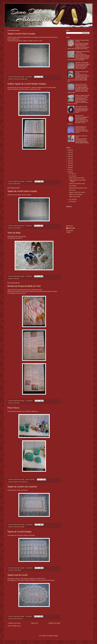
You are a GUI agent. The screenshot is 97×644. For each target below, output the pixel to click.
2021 (69, 159)
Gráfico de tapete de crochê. (82, 95)
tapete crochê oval (18, 619)
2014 (69, 170)
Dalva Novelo (72, 228)
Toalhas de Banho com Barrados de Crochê (81, 127)
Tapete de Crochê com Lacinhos (22, 487)
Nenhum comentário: (30, 479)
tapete (26, 79)
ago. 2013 (72, 199)
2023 (69, 155)
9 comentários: (29, 226)
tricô (19, 403)
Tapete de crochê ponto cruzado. (22, 191)
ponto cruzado (21, 79)
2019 (69, 163)
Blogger (56, 636)
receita (16, 403)
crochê (16, 79)
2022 (69, 157)
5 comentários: (29, 276)
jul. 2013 (72, 202)
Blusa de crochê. (79, 116)
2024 (69, 152)
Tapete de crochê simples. (82, 63)
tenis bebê (16, 279)
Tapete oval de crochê (17, 575)
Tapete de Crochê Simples (19, 532)
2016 (69, 168)
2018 (69, 165)
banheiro (16, 482)
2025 (69, 150)
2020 (69, 161)
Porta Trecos (13, 408)
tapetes (19, 570)
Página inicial (34, 623)
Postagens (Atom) (16, 626)
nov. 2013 (72, 176)
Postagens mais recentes (14, 623)
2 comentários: (29, 616)
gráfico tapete (17, 184)
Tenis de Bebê (14, 233)
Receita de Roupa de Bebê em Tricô (24, 286)
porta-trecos (25, 482)
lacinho (19, 527)
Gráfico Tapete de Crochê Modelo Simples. (27, 84)
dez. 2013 (72, 174)
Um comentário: (29, 181)
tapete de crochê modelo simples (47, 87)
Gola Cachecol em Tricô (81, 107)
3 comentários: (29, 77)
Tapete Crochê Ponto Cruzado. (22, 34)
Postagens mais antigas (54, 623)
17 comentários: (29, 401)
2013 (69, 172)
